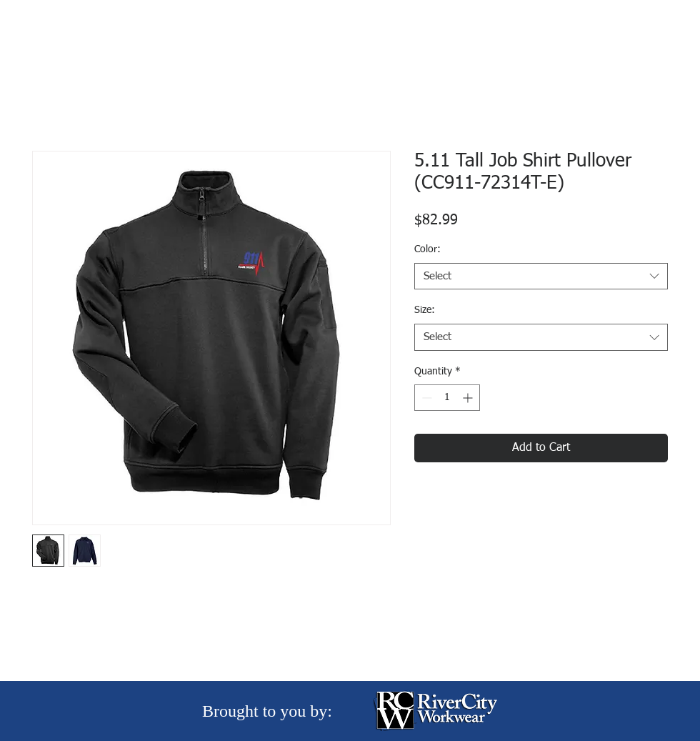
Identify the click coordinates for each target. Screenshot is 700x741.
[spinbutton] (447, 398)
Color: (427, 249)
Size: (425, 310)
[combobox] (541, 277)
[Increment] (469, 398)
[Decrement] (425, 398)
